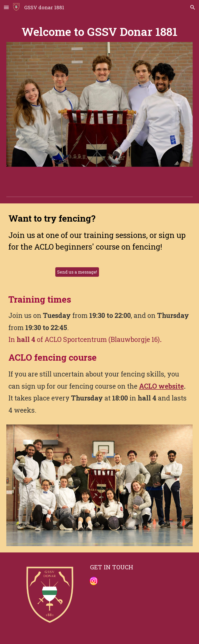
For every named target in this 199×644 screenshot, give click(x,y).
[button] (6, 7)
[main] (100, 32)
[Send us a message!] (77, 272)
